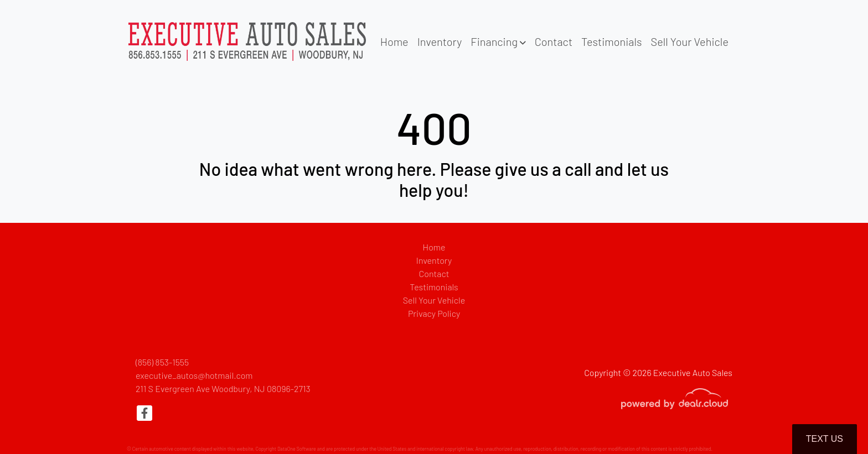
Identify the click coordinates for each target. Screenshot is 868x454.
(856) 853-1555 (162, 362)
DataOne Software (297, 449)
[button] (498, 41)
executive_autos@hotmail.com (194, 375)
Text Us (825, 439)
